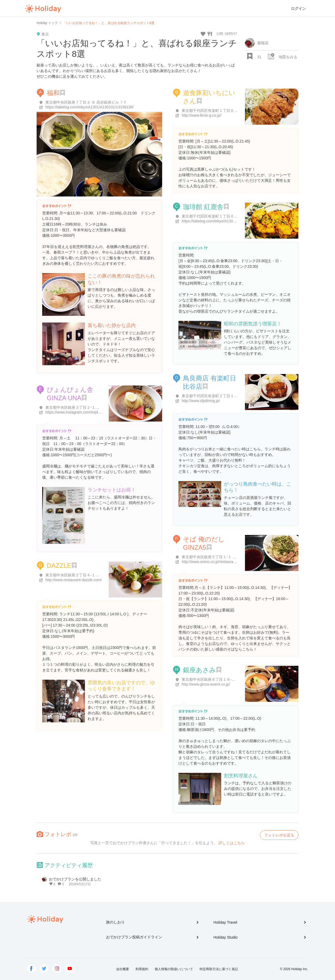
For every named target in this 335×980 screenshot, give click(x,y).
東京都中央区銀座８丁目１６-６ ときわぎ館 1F (221, 679)
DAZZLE (59, 566)
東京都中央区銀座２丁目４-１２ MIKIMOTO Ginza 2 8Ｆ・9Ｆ (97, 575)
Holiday (43, 9)
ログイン (298, 9)
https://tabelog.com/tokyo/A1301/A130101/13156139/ (89, 107)
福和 (53, 93)
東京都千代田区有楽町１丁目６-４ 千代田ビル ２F (224, 111)
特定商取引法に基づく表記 (219, 969)
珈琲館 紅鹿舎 (203, 207)
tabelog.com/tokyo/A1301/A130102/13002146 (215, 346)
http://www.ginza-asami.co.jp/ (206, 684)
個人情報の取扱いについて (174, 969)
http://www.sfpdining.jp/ (201, 401)
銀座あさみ (199, 670)
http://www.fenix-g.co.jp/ (201, 115)
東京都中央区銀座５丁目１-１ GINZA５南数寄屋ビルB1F (229, 557)
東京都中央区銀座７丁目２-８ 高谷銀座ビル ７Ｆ (86, 102)
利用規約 (142, 969)
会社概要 (123, 969)
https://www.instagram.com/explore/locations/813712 (89, 412)
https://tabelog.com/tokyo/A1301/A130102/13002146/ (226, 221)
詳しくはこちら (232, 843)
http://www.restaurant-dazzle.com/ (74, 580)
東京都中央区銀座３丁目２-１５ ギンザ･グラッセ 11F (91, 407)
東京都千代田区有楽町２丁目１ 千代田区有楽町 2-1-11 (227, 396)
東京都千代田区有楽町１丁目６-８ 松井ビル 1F (221, 216)
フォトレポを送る (279, 835)
